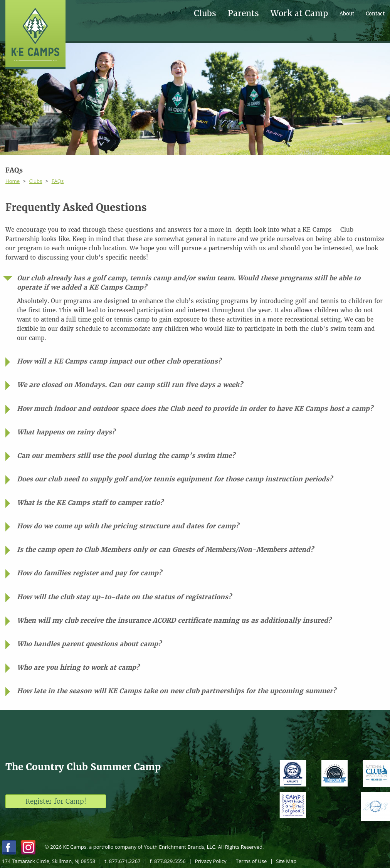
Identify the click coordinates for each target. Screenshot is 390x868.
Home (13, 181)
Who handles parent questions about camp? (89, 644)
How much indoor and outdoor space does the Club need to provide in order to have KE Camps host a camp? (195, 409)
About (347, 14)
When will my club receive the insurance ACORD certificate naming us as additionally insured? (174, 620)
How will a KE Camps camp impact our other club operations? (119, 361)
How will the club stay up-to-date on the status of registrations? (124, 597)
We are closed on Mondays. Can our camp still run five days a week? (130, 385)
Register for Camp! (56, 801)
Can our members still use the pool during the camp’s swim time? (126, 456)
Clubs (205, 14)
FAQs (58, 181)
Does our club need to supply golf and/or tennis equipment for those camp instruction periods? (175, 479)
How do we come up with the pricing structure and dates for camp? (128, 526)
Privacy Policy (211, 861)
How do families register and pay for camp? (89, 573)
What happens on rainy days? (66, 432)
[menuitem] (211, 14)
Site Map (286, 861)
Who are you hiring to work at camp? (78, 667)
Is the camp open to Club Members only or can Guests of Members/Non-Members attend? (165, 550)
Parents (243, 14)
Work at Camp (299, 14)
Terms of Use (251, 861)
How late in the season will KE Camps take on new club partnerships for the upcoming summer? (177, 691)
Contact (375, 14)
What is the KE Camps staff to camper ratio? (90, 503)
